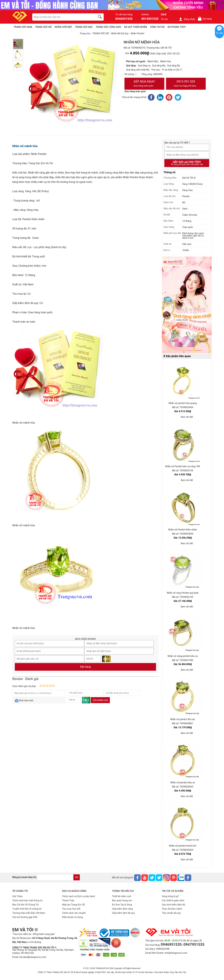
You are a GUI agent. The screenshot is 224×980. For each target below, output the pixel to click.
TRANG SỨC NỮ (43, 27)
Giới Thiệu (17, 896)
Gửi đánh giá (100, 700)
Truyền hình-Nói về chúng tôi (27, 909)
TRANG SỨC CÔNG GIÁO (109, 27)
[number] (138, 74)
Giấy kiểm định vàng (122, 909)
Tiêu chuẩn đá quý (171, 913)
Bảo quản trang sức (122, 900)
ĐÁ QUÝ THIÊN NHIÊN (136, 27)
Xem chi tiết (187, 417)
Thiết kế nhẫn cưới (121, 896)
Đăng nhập (187, 19)
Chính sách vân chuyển (74, 913)
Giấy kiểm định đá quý (123, 913)
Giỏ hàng (205, 19)
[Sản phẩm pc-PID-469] (187, 305)
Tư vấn (219, 33)
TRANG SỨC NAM (23, 27)
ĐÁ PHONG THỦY (177, 27)
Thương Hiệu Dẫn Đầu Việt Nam (29, 913)
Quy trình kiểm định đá (173, 905)
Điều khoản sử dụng (72, 917)
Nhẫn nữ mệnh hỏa (25, 146)
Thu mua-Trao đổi (71, 909)
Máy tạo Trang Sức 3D (74, 905)
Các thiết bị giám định (173, 900)
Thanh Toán (68, 900)
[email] (55, 877)
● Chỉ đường (35, 942)
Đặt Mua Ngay (144, 84)
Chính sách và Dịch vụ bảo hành (79, 896)
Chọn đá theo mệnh (172, 909)
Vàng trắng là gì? (170, 896)
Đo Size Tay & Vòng (122, 905)
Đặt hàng (85, 667)
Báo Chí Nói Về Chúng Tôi (25, 905)
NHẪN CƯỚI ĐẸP (63, 27)
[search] (100, 17)
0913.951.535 (186, 84)
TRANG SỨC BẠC (84, 27)
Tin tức (165, 19)
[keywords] (62, 17)
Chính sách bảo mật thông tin (28, 900)
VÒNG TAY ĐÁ (157, 27)
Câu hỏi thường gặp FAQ (25, 917)
